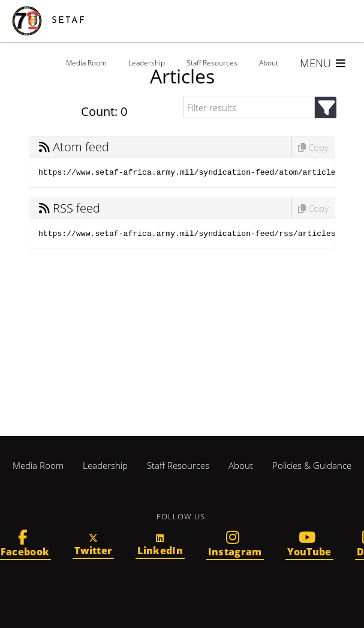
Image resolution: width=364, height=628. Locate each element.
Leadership (147, 63)
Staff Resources (212, 63)
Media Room (86, 63)
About (269, 63)
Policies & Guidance (312, 465)
